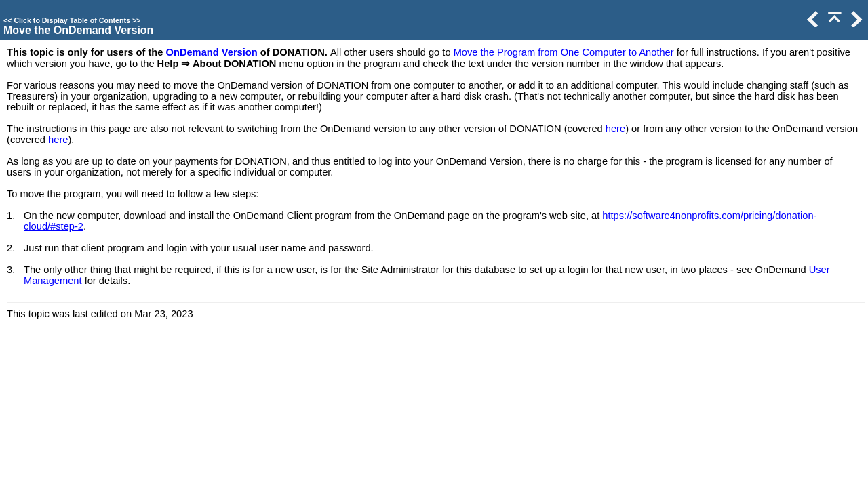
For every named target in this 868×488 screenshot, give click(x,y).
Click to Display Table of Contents (72, 20)
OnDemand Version (212, 52)
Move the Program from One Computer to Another (564, 52)
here (615, 129)
